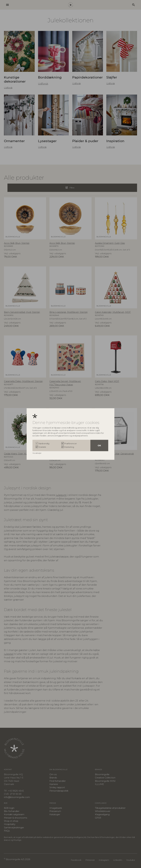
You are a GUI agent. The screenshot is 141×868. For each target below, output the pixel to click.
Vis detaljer (37, 453)
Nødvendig (44, 443)
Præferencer (71, 443)
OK (99, 445)
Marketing (69, 447)
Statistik (42, 447)
